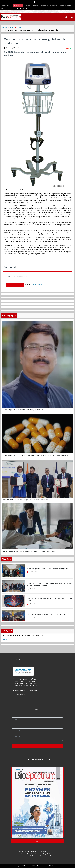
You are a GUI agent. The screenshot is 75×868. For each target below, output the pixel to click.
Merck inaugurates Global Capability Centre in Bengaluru (47, 569)
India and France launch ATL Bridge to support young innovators (25, 500)
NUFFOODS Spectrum (29, 854)
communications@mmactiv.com (26, 690)
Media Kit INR (44, 5)
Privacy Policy (46, 854)
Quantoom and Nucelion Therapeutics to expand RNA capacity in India (49, 600)
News (12, 27)
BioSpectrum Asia (47, 851)
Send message (37, 746)
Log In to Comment (15, 285)
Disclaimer (54, 856)
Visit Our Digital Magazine (27, 851)
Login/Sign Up (11, 9)
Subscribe (3, 9)
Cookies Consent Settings (27, 856)
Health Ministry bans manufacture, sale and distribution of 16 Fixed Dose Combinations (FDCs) (36, 455)
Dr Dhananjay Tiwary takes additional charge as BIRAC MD (23, 410)
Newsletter (28, 5)
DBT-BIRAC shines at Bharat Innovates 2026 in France (46, 614)
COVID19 (20, 27)
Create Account (37, 285)
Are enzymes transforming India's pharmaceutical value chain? (23, 636)
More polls (6, 639)
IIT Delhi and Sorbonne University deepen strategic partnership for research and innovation (50, 585)
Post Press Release (53, 5)
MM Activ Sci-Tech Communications (37, 866)
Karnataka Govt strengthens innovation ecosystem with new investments (28, 551)
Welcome (5, 5)
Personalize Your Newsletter (65, 5)
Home (5, 27)
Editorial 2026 (18, 6)
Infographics (36, 5)
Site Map (43, 856)
